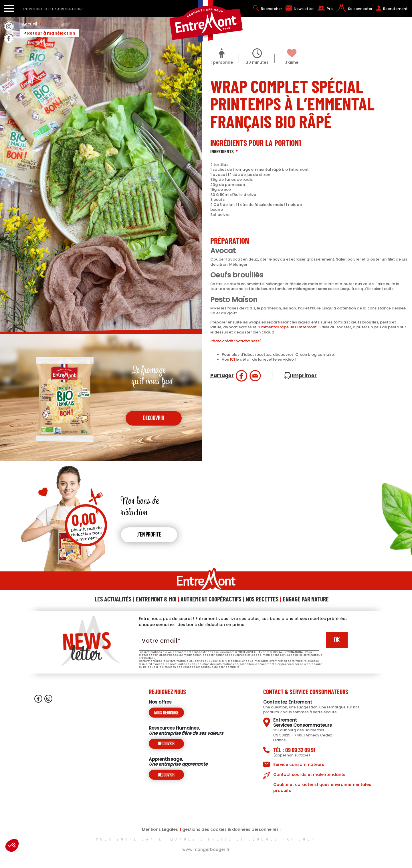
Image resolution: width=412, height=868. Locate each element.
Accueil (32, 24)
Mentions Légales (160, 829)
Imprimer (304, 376)
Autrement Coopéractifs (211, 599)
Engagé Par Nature (306, 599)
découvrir (154, 419)
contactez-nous (9, 96)
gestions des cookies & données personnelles (230, 829)
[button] (12, 845)
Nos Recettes (262, 599)
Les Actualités (113, 599)
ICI (297, 354)
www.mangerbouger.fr (206, 849)
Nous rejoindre (166, 713)
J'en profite (149, 535)
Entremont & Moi (156, 599)
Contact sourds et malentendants (309, 774)
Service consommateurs (299, 764)
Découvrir (166, 744)
